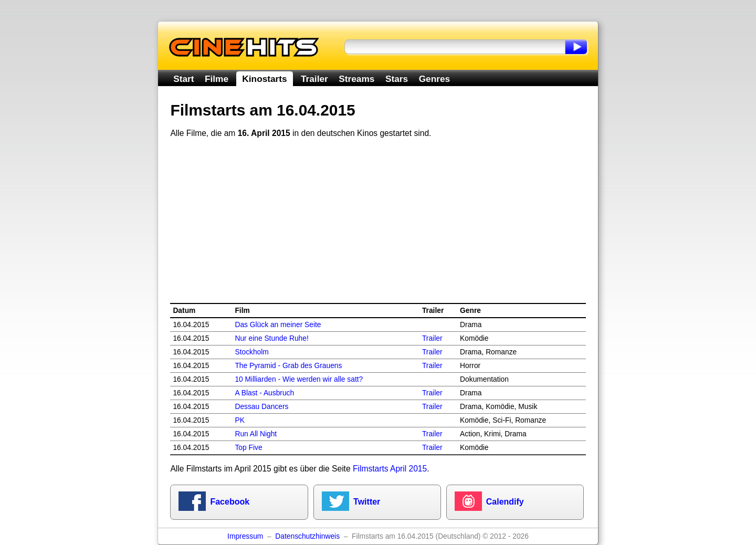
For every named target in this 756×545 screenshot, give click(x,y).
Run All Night (256, 434)
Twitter (367, 502)
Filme (217, 79)
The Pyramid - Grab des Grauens (288, 366)
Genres (434, 79)
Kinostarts (264, 79)
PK (239, 420)
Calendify (505, 502)
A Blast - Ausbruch (264, 393)
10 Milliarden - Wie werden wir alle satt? (299, 379)
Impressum (245, 536)
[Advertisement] (378, 221)
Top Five (248, 448)
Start (183, 79)
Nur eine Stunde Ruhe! (271, 338)
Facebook (230, 502)
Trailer (314, 79)
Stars (397, 79)
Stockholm (251, 352)
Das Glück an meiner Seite (278, 325)
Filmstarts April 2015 (390, 469)
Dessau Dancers (261, 407)
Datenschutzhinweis (307, 536)
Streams (356, 79)
